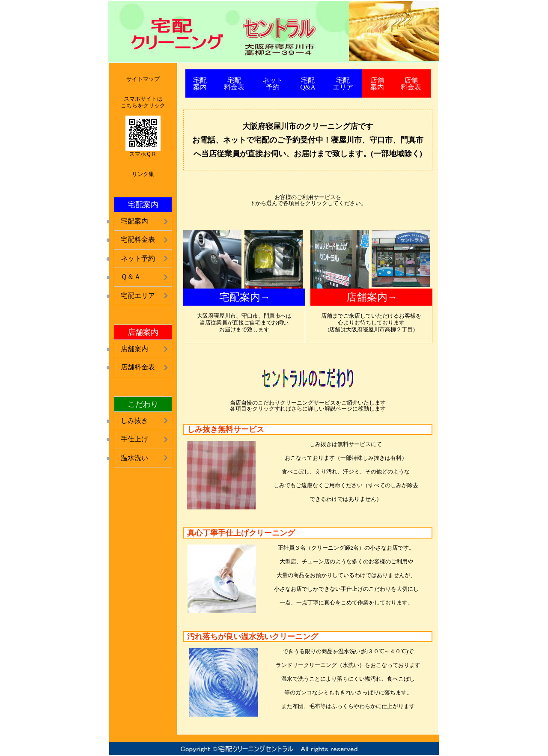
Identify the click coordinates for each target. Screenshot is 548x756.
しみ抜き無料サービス (226, 429)
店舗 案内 (377, 84)
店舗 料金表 (411, 84)
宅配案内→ (245, 297)
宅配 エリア (343, 84)
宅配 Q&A (308, 84)
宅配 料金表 (234, 84)
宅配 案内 (200, 84)
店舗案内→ (372, 297)
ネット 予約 (273, 84)
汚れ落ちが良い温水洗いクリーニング (253, 637)
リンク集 (143, 174)
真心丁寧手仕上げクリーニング (241, 533)
